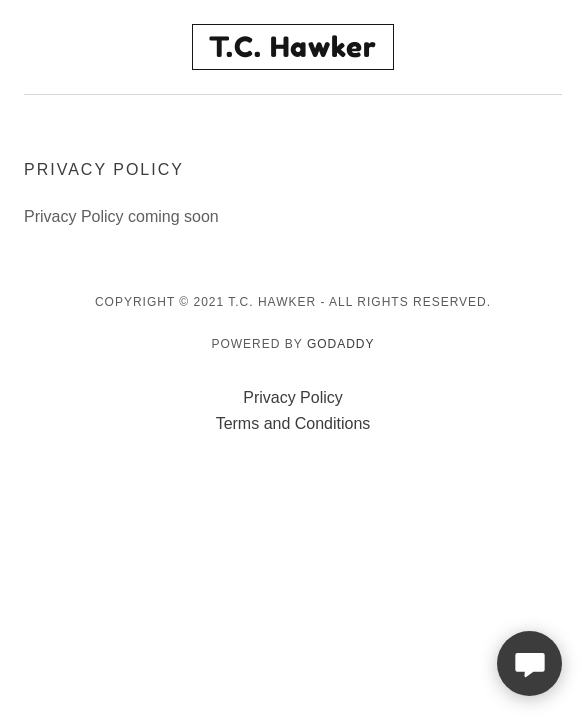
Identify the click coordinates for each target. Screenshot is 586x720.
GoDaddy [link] (341, 344)
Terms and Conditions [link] (293, 423)
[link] (293, 47)
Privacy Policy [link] (293, 397)
